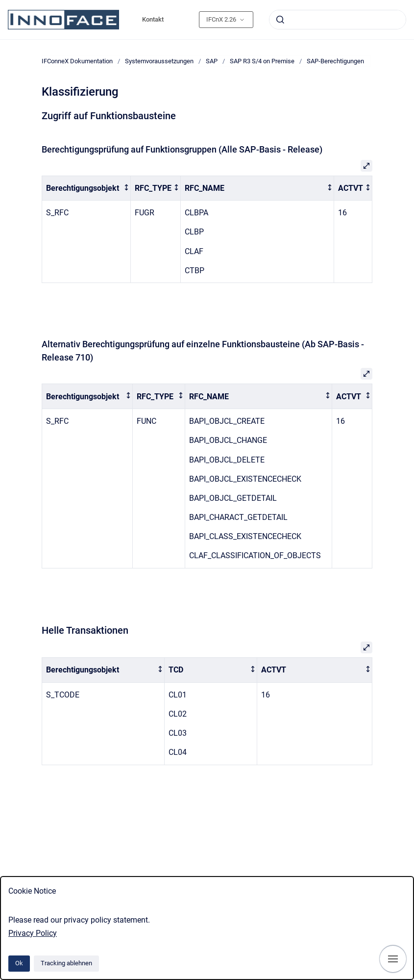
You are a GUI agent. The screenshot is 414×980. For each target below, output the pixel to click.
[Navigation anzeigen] (393, 959)
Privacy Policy (33, 933)
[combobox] (338, 20)
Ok (19, 963)
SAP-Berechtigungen (335, 61)
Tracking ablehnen (66, 963)
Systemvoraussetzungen (159, 61)
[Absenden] (280, 20)
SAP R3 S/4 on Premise (262, 61)
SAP (212, 61)
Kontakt (153, 19)
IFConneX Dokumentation (77, 61)
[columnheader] (86, 188)
